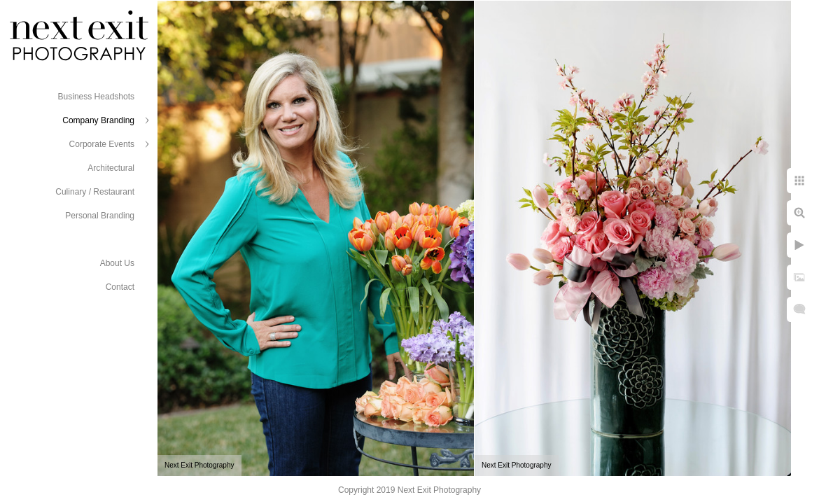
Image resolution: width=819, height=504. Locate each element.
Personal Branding (100, 216)
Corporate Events (102, 144)
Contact (120, 287)
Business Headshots (96, 97)
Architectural (111, 168)
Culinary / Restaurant (95, 192)
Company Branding (98, 120)
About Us (117, 263)
